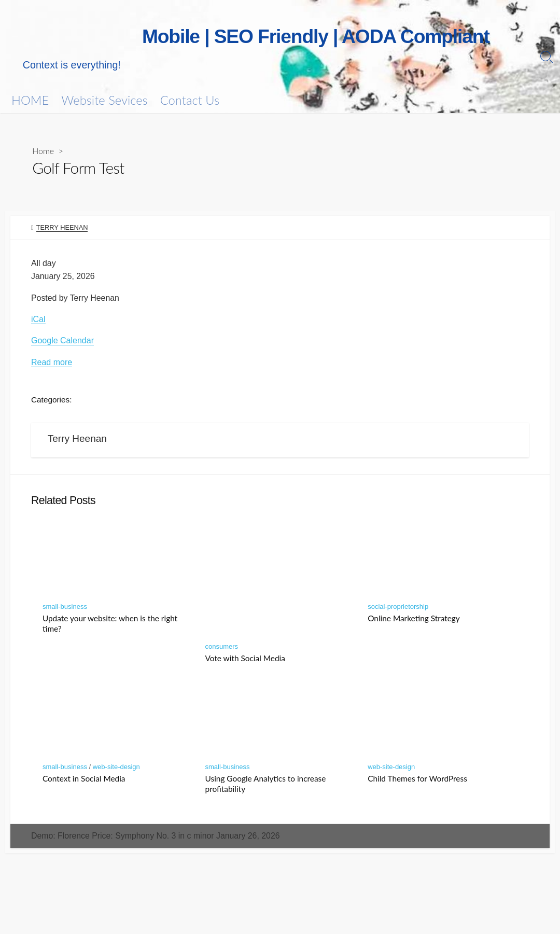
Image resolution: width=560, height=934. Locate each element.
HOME (30, 100)
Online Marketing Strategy (414, 621)
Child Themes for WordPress (417, 781)
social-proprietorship (398, 609)
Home (43, 151)
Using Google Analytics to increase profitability (266, 786)
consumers (222, 649)
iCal (38, 320)
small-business (65, 609)
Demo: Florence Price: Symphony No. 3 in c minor (157, 838)
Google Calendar (62, 341)
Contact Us (190, 100)
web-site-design (116, 769)
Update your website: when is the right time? (110, 626)
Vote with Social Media (245, 661)
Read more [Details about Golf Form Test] (52, 363)
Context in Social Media (84, 781)
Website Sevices (104, 100)
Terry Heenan (62, 228)
